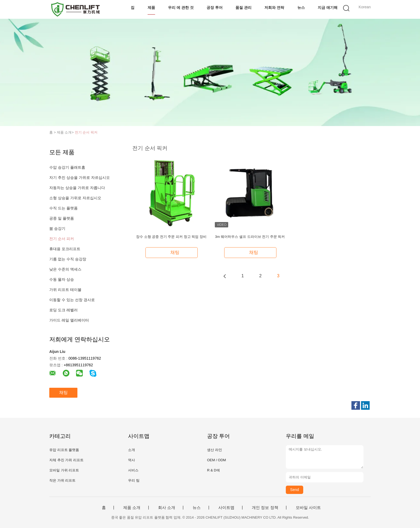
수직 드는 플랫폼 (63, 208)
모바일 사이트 (308, 508)
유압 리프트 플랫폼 (64, 450)
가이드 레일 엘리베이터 (69, 320)
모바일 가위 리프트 (64, 470)
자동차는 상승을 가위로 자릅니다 (77, 188)
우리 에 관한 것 (181, 8)
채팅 (63, 392)
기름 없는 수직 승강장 (68, 259)
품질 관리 (243, 8)
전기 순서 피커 (62, 239)
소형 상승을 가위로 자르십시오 (75, 198)
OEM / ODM (217, 460)
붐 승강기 (57, 228)
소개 (132, 450)
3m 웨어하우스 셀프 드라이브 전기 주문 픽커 (250, 237)
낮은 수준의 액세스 (65, 269)
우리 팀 (134, 480)
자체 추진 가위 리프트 (66, 460)
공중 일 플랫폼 (62, 218)
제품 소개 (132, 508)
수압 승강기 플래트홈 (67, 167)
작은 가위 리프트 (62, 480)
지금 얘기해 (328, 8)
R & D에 (213, 470)
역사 (132, 460)
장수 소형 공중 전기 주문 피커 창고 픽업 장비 (171, 237)
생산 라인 (215, 450)
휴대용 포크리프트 (65, 249)
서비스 (133, 470)
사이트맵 (226, 508)
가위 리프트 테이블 (65, 290)
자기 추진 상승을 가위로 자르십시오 (80, 178)
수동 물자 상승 (62, 279)
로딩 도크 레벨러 (63, 310)
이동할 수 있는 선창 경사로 (72, 300)
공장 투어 (215, 8)
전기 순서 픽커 (86, 132)
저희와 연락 (274, 8)
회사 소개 (167, 508)
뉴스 (301, 8)
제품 (151, 8)
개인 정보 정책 (265, 508)
